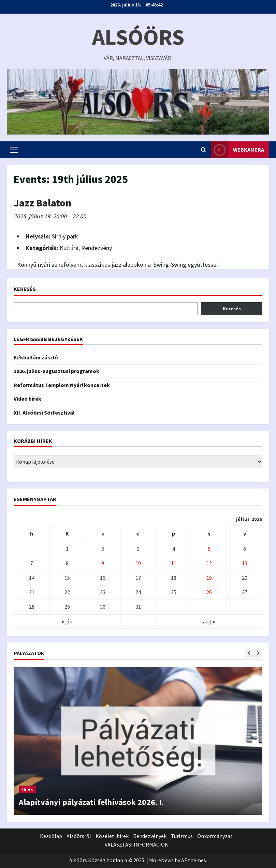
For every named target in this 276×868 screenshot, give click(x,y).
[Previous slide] (249, 654)
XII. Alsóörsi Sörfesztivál (44, 413)
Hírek (27, 789)
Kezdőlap (51, 836)
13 (245, 563)
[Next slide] (258, 654)
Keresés (25, 289)
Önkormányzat (215, 836)
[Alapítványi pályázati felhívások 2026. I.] (138, 741)
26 (209, 592)
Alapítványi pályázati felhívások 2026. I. (91, 802)
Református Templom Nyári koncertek (62, 385)
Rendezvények (150, 836)
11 (174, 563)
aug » (209, 621)
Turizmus (182, 836)
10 (138, 563)
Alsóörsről (79, 836)
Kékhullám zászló (36, 357)
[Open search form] (204, 150)
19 (209, 578)
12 (209, 563)
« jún (67, 621)
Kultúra (69, 248)
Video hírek (27, 399)
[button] (14, 150)
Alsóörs (138, 37)
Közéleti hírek (112, 836)
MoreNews (161, 860)
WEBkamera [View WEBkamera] (238, 150)
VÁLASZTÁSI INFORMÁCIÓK (136, 844)
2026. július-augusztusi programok (56, 371)
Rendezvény (97, 248)
